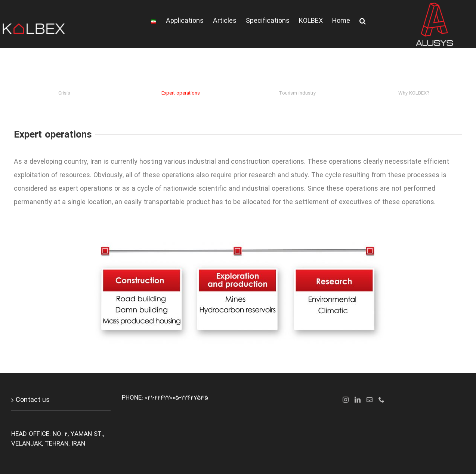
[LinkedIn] (358, 400)
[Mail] (370, 400)
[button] (363, 21)
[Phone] (381, 400)
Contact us (33, 400)
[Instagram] (346, 400)
